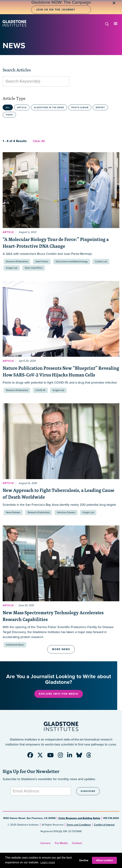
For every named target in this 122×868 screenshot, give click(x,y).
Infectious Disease (66, 512)
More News (61, 649)
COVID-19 (40, 390)
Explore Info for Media (59, 694)
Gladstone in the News (49, 107)
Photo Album (80, 107)
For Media (61, 843)
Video (9, 115)
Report (100, 107)
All (8, 107)
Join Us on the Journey (56, 10)
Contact (77, 843)
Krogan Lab (12, 268)
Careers (45, 843)
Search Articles (17, 70)
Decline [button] (84, 860)
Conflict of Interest (104, 825)
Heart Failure (42, 262)
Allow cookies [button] (104, 860)
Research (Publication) (17, 262)
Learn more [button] (48, 862)
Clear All (39, 141)
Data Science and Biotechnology (72, 262)
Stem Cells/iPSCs (34, 268)
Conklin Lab (101, 262)
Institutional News (15, 645)
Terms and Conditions (79, 825)
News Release (13, 512)
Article (22, 107)
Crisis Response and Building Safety (79, 818)
